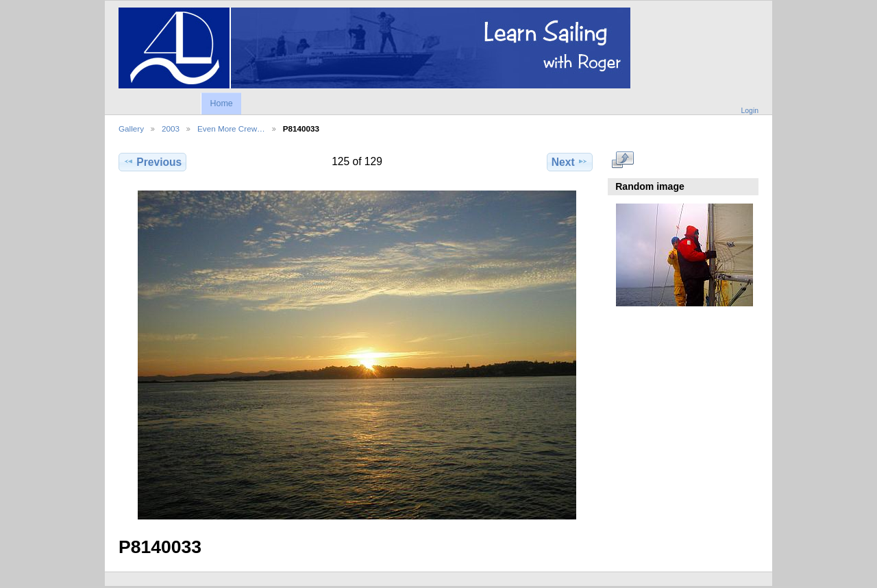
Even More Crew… (231, 128)
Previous (152, 162)
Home (221, 103)
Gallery (131, 128)
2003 (171, 128)
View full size (623, 160)
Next (570, 162)
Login (750, 111)
